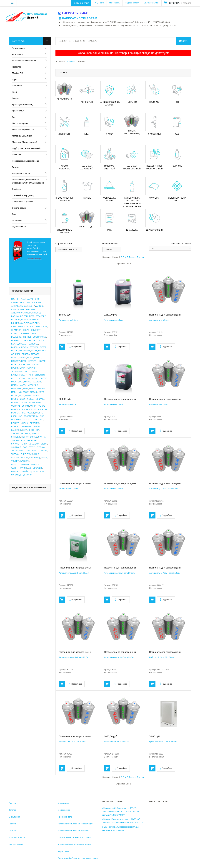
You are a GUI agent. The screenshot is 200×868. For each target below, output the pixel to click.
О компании (14, 817)
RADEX (26, 420)
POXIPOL (15, 413)
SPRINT (25, 444)
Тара (14, 214)
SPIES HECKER (18, 440)
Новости (12, 824)
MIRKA (32, 389)
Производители (65, 817)
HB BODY (15, 361)
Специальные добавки (23, 202)
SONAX (33, 437)
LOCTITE (43, 378)
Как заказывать (16, 844)
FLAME (14, 351)
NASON (15, 399)
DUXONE (15, 340)
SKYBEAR (25, 434)
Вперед (133, 257)
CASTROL (29, 327)
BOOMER (15, 320)
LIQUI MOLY (32, 378)
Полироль (17, 155)
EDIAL (42, 340)
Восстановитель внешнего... (117, 742)
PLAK (45, 409)
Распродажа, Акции (21, 173)
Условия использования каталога (74, 831)
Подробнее (76, 346)
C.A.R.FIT (24, 323)
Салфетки (17, 189)
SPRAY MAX (32, 440)
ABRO (23, 302)
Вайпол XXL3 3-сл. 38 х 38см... (73, 742)
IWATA (22, 368)
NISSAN (31, 399)
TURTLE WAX (27, 454)
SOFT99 (25, 437)
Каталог (12, 810)
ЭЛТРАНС (27, 475)
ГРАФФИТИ (17, 73)
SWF (25, 447)
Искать (184, 41)
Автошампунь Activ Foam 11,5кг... (75, 573)
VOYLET (15, 461)
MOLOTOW (24, 392)
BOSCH (25, 320)
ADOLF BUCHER (34, 302)
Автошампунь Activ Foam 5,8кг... (164, 489)
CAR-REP (35, 323)
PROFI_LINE (17, 416)
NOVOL (24, 402)
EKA (13, 344)
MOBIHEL (41, 389)
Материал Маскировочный (25, 142)
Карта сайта (63, 851)
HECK (24, 361)
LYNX (20, 382)
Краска (15, 98)
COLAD (26, 330)
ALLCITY (31, 306)
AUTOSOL (37, 313)
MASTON (37, 382)
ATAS (14, 309)
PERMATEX (27, 409)
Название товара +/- (67, 249)
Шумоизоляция (19, 227)
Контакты (13, 831)
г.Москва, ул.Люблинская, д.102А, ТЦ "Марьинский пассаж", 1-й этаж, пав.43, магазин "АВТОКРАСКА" (121, 811)
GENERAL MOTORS (31, 354)
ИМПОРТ (15, 471)
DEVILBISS (16, 337)
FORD (34, 351)
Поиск (101, 3)
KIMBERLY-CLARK (19, 375)
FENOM (25, 347)
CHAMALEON (41, 327)
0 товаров (186, 3)
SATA (25, 430)
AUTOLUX (30, 309)
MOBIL (14, 392)
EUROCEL (33, 344)
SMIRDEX (16, 437)
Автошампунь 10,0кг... (114, 404)
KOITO (14, 378)
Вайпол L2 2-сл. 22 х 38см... (162, 657)
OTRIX (33, 406)
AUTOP (27, 313)
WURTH (15, 468)
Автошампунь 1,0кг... (69, 320)
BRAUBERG (35, 320)
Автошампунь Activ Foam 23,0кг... (75, 657)
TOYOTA (36, 451)
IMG (28, 365)
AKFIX (23, 306)
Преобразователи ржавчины (25, 161)
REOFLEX (34, 423)
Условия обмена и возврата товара (74, 844)
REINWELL (16, 423)
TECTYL (32, 447)
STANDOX (35, 444)
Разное (15, 167)
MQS (21, 396)
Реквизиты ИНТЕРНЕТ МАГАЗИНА (74, 838)
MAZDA (23, 385)
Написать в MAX (73, 13)
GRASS (22, 358)
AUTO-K (21, 309)
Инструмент (18, 86)
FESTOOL (34, 347)
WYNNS (23, 468)
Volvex (44, 458)
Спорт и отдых (19, 208)
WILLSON (35, 465)
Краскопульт (18, 111)
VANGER (15, 458)
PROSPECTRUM (31, 416)
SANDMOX (16, 430)
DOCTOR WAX (39, 337)
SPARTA (42, 437)
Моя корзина (64, 810)
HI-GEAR (42, 361)
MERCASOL (16, 389)
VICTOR (24, 458)
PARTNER (16, 409)
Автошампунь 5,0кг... (114, 320)
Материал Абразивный (23, 130)
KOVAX (22, 378)
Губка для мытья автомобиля (163, 742)
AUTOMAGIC (17, 313)
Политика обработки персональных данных (78, 858)
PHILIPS (37, 409)
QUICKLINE (16, 420)
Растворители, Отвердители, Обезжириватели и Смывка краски (28, 181)
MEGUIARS (33, 385)
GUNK (30, 358)
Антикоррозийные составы (25, 61)
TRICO (44, 451)
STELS (44, 444)
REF (41, 420)
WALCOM (24, 461)
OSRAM (25, 406)
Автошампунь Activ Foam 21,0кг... (165, 573)
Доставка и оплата (17, 838)
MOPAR (34, 392)
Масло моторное (20, 123)
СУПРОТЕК (16, 475)
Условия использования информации (75, 824)
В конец (141, 257)
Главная (71, 62)
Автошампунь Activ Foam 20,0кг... (120, 573)
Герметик (16, 67)
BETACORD (41, 316)
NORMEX (15, 402)
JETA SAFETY (17, 371)
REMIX (25, 423)
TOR (21, 451)
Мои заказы (115, 3)
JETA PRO (31, 368)
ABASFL (15, 302)
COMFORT (36, 330)
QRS (42, 416)
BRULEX (15, 323)
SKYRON (35, 434)
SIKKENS (15, 434)
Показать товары (34, 259)
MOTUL (15, 396)
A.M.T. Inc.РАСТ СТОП (30, 299)
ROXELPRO (27, 427)
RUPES (37, 427)
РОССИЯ (40, 471)
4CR (17, 299)
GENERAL (16, 354)
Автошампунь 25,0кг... (114, 489)
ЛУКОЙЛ (25, 471)
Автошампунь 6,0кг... (69, 404)
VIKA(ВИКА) (35, 458)
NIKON (22, 399)
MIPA (25, 389)
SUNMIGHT (16, 447)
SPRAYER (16, 444)
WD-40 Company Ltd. (20, 465)
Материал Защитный (22, 136)
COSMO (15, 334)
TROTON (15, 454)
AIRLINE (15, 306)
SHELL (31, 430)
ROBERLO (16, 427)
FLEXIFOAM (24, 351)
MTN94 (28, 396)
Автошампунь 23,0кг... (159, 404)
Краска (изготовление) (23, 104)
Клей (14, 92)
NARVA (36, 396)
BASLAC (15, 316)
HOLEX (14, 365)
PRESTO (39, 413)
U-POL (37, 454)
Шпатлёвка (17, 220)
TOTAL (27, 451)
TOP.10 (14, 451)
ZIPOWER (37, 468)
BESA (32, 316)
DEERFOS (25, 334)
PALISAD (42, 406)
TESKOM (41, 447)
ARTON (40, 306)
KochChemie (40, 375)
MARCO (28, 382)
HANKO (38, 358)
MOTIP (41, 392)
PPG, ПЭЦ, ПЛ (27, 413)
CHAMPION (16, 330)
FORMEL (42, 351)
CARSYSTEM (17, 327)
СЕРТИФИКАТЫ (151, 3)
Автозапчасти (18, 48)
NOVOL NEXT (35, 402)
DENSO (34, 334)
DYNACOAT (26, 340)
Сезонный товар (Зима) (23, 195)
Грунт (15, 79)
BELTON (24, 316)
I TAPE (22, 365)
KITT (31, 375)
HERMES (32, 361)
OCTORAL (16, 406)
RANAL (34, 420)
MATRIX (15, 385)
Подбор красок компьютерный (26, 148)
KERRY (34, 371)
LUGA (14, 382)
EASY (35, 340)
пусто (32, 471)
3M (13, 299)
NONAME (40, 399)
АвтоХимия (17, 54)
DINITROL (27, 337)
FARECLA (15, 347)
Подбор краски (132, 3)
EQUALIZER (22, 344)
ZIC (30, 468)
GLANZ (14, 358)
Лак (14, 117)
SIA (37, 430)
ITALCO (15, 368)
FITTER (43, 347)
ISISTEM (35, 365)
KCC (27, 371)
